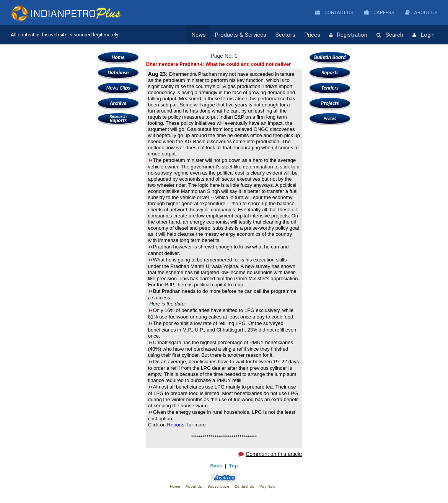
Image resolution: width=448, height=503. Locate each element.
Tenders (330, 88)
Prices (312, 35)
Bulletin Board (330, 57)
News (199, 35)
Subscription (218, 486)
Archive (118, 103)
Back (216, 466)
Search (390, 35)
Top (234, 466)
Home (118, 57)
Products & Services (241, 35)
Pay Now (267, 486)
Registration (348, 35)
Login (424, 35)
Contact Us (334, 12)
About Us (421, 12)
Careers (379, 12)
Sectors (285, 35)
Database (118, 73)
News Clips (118, 88)
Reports (118, 118)
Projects (330, 103)
